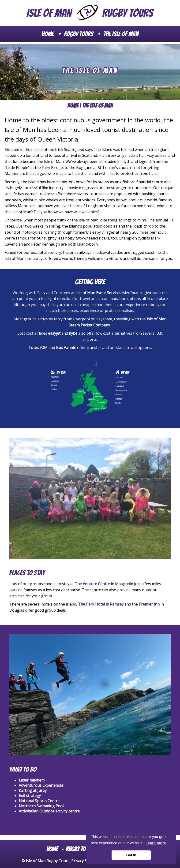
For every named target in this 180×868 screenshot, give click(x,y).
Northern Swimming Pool (41, 806)
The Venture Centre (92, 584)
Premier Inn (149, 604)
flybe (74, 333)
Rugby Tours (79, 34)
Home (48, 34)
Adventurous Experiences (41, 785)
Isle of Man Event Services (98, 293)
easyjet (55, 333)
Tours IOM (38, 348)
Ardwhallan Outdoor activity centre (49, 811)
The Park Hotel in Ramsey (101, 604)
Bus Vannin (66, 348)
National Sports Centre (39, 801)
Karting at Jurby (33, 790)
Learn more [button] (156, 843)
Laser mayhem (32, 780)
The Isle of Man (121, 34)
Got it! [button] (131, 855)
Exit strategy (30, 796)
